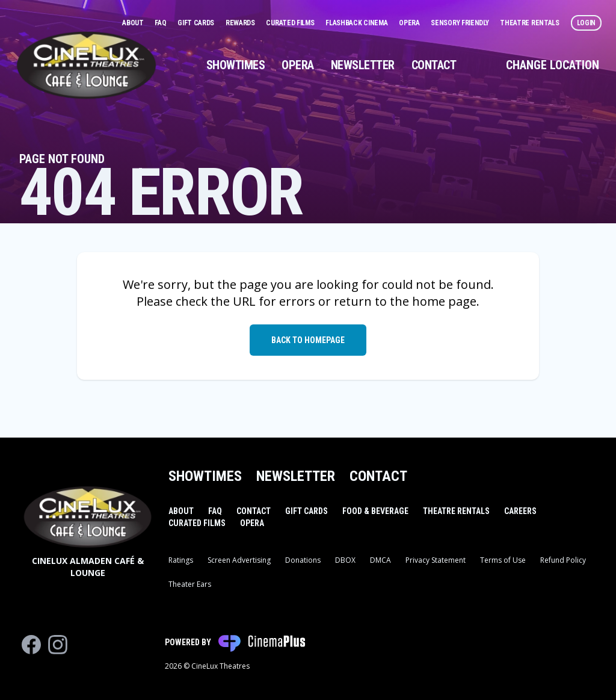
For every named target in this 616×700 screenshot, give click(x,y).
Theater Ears (190, 584)
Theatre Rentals (530, 23)
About (134, 23)
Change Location (553, 65)
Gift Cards (197, 23)
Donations (303, 560)
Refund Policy (563, 560)
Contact (434, 65)
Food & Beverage (375, 511)
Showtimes (236, 65)
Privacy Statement (436, 560)
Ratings (181, 560)
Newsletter (363, 65)
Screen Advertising (239, 560)
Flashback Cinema (357, 23)
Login (587, 23)
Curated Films (291, 23)
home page (444, 301)
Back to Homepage (308, 340)
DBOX (345, 560)
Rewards (241, 23)
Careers (520, 511)
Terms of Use (503, 560)
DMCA (380, 560)
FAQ (161, 23)
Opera (410, 23)
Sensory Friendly (460, 23)
